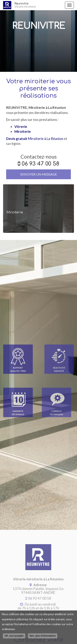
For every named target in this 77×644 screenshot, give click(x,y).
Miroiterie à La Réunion (35, 139)
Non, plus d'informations (43, 637)
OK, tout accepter (14, 637)
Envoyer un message (39, 174)
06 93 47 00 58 (41, 164)
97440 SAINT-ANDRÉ (37, 591)
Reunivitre (39, 5)
